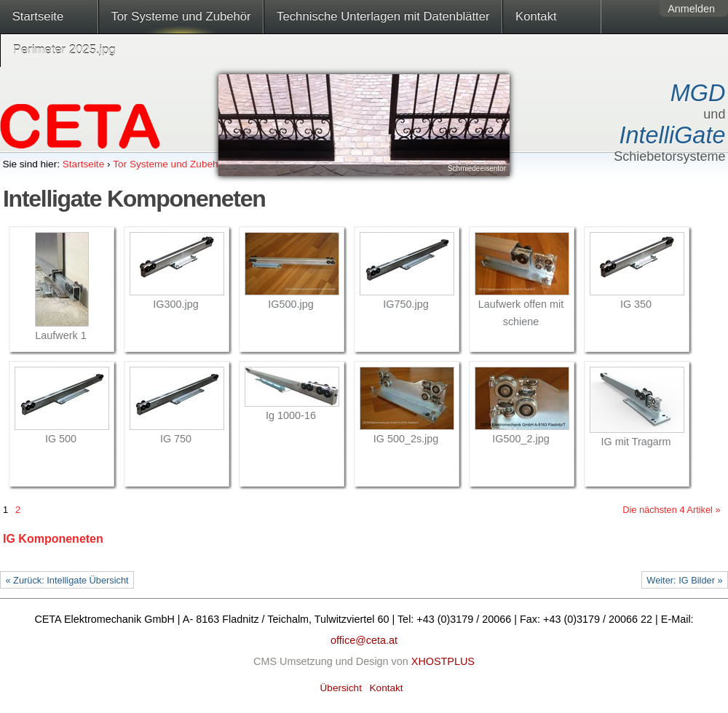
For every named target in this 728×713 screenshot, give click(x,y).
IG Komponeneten (53, 539)
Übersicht (341, 688)
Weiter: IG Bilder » (684, 580)
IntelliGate (673, 135)
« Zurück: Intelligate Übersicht (67, 580)
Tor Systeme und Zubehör (181, 16)
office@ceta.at (364, 640)
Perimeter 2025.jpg (64, 50)
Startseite (38, 16)
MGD (698, 93)
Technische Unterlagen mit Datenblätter (383, 16)
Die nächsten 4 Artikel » (671, 510)
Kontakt (536, 16)
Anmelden (691, 9)
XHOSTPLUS (443, 661)
